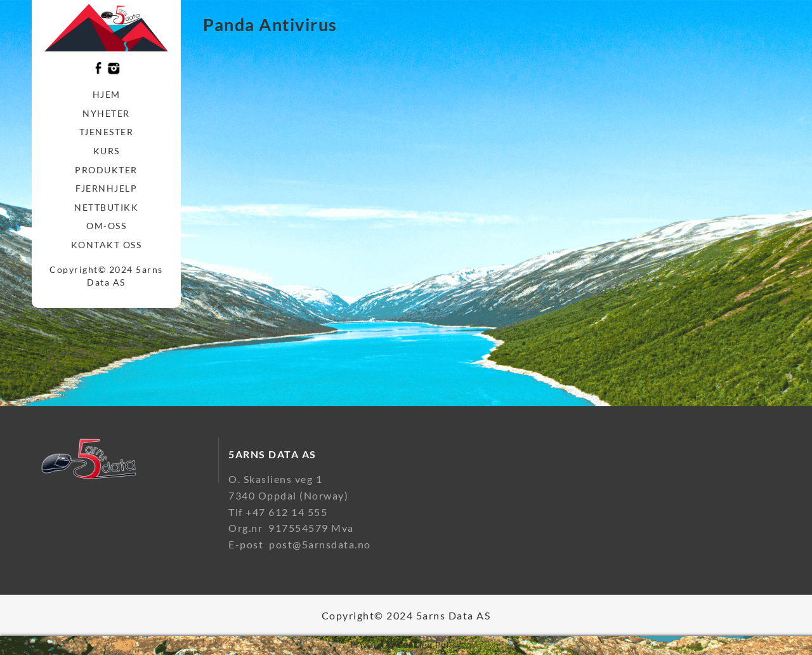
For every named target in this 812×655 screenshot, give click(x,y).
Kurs (107, 151)
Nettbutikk (106, 207)
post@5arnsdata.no (320, 544)
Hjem (107, 94)
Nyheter (106, 113)
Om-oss (106, 226)
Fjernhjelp (106, 188)
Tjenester (107, 132)
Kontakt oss (107, 245)
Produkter (106, 170)
